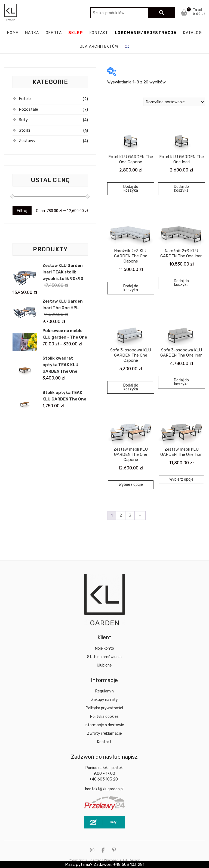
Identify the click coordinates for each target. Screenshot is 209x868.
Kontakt (99, 33)
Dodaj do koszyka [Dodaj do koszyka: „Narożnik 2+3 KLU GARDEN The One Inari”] (181, 283)
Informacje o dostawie (104, 725)
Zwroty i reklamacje (104, 733)
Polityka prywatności (104, 708)
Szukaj (162, 13)
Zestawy (27, 141)
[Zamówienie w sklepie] (174, 102)
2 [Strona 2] (121, 515)
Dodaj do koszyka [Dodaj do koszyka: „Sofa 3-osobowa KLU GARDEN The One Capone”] (131, 387)
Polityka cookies (104, 717)
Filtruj (22, 211)
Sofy (23, 120)
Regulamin (104, 691)
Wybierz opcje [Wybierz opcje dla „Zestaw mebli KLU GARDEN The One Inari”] (181, 479)
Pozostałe (28, 109)
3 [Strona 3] (130, 515)
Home (13, 33)
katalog (193, 33)
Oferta (54, 33)
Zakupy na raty (104, 700)
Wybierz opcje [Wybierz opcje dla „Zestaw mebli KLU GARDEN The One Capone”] (131, 485)
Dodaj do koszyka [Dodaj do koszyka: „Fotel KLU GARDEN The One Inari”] (181, 189)
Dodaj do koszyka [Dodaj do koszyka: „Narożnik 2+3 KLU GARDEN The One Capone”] (131, 288)
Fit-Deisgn (132, 860)
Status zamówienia (104, 657)
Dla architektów (99, 46)
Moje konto (104, 648)
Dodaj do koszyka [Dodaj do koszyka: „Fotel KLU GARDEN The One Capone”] (131, 189)
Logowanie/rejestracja (146, 33)
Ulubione (104, 665)
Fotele (25, 99)
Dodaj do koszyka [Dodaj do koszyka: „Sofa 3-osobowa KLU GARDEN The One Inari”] (181, 382)
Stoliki (24, 130)
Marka (32, 33)
